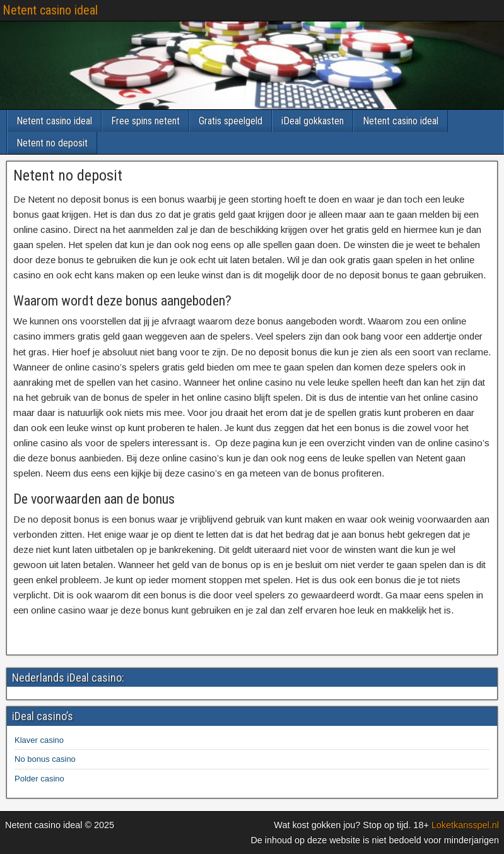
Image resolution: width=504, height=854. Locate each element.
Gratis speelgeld (231, 121)
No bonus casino (45, 759)
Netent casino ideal (50, 10)
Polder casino (39, 779)
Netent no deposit (52, 143)
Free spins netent (145, 121)
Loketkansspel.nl (465, 825)
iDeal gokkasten (313, 121)
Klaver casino (39, 740)
